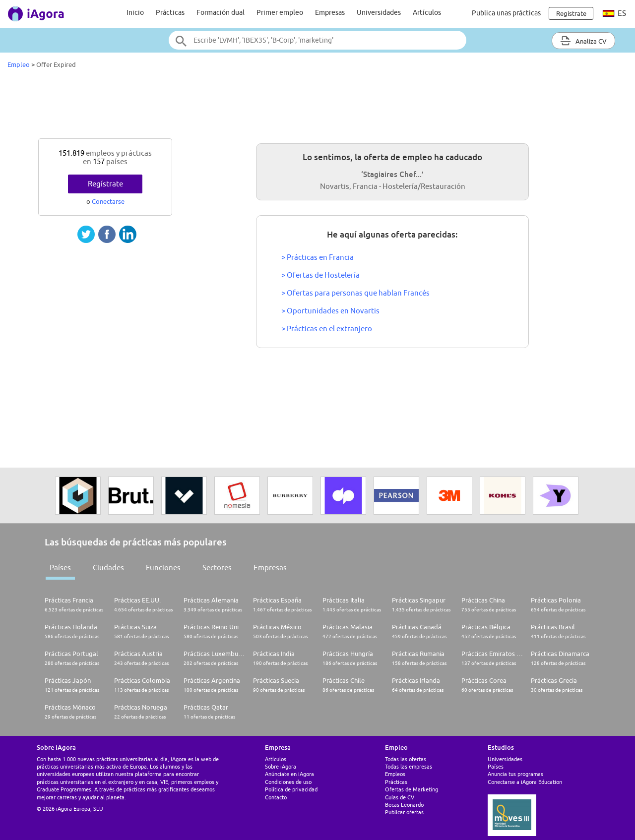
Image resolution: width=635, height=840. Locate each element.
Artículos (427, 12)
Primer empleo (280, 12)
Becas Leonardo (404, 805)
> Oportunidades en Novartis (330, 311)
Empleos (395, 774)
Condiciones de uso (288, 782)
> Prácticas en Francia (317, 257)
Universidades (379, 12)
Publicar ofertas (404, 812)
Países (60, 568)
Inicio (135, 12)
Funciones (163, 568)
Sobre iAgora (281, 766)
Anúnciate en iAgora (289, 774)
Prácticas (170, 12)
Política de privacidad (291, 789)
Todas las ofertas (406, 759)
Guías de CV (400, 797)
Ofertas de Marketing (412, 789)
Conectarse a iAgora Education (525, 782)
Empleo (19, 64)
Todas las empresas (409, 766)
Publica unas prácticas (506, 13)
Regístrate (105, 184)
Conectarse (108, 201)
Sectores (217, 568)
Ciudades (108, 568)
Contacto (276, 797)
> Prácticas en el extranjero (327, 329)
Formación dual (221, 12)
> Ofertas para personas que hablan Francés (355, 293)
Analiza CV (583, 41)
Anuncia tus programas (515, 774)
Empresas (330, 12)
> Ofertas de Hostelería (320, 275)
